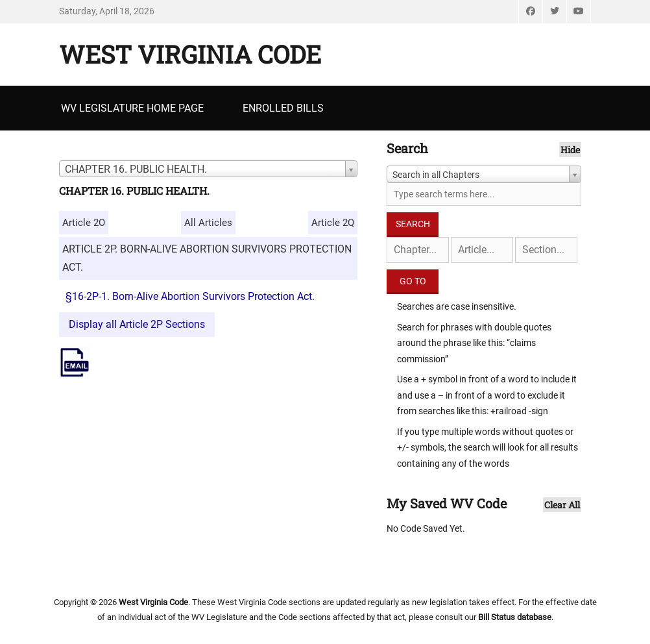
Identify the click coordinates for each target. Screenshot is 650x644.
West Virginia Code (190, 54)
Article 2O (84, 223)
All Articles (208, 223)
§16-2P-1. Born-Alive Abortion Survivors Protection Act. (190, 296)
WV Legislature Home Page (132, 108)
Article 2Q (333, 223)
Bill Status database (515, 617)
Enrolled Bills (283, 108)
